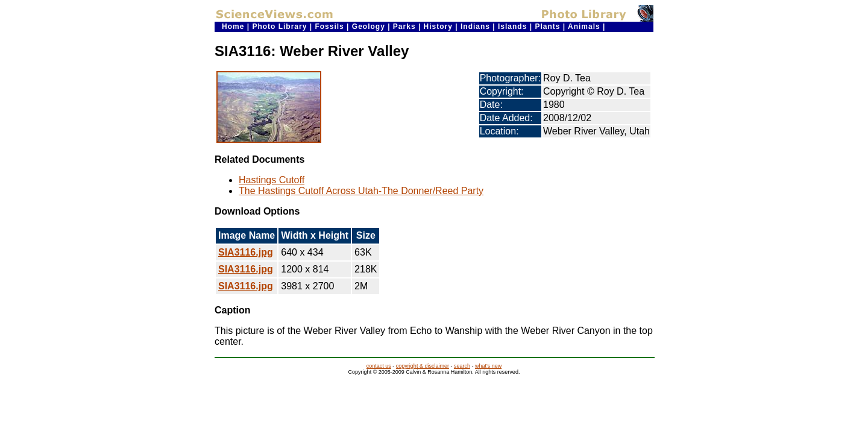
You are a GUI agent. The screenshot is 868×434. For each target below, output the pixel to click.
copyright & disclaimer (423, 366)
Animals (584, 27)
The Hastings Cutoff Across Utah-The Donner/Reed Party (361, 191)
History (438, 27)
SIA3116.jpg (246, 252)
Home (233, 27)
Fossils (329, 27)
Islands (512, 27)
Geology (369, 27)
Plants (547, 27)
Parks (404, 27)
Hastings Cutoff (272, 180)
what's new (488, 366)
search (462, 366)
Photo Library (279, 27)
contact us (379, 366)
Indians (475, 27)
